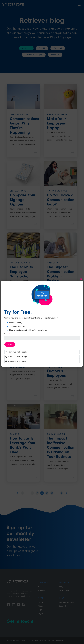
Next (10, 345)
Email (7, 334)
